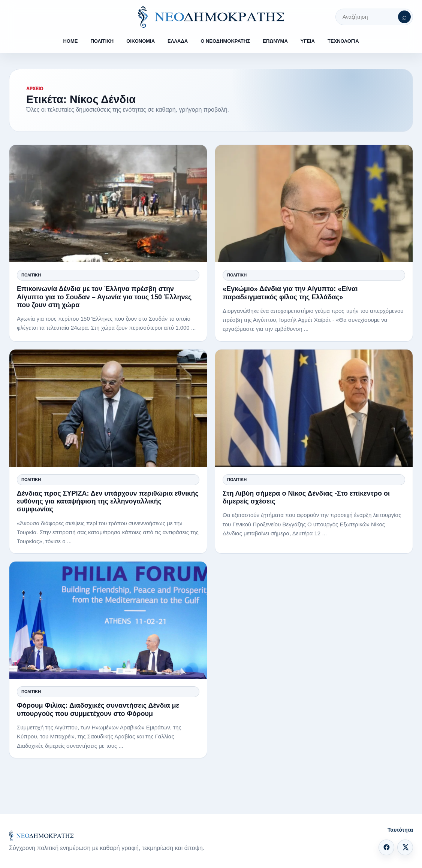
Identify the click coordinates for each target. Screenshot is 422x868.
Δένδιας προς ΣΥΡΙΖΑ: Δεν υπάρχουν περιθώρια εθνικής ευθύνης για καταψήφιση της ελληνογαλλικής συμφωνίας (108, 501)
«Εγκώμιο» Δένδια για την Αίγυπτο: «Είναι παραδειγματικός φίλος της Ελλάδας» (290, 293)
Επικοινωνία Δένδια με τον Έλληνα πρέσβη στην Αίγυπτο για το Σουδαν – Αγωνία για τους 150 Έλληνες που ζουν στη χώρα (104, 297)
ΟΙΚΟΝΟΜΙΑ (141, 41)
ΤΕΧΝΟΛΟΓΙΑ (343, 41)
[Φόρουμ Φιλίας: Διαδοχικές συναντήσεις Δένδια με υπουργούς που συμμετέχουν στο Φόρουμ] (108, 620)
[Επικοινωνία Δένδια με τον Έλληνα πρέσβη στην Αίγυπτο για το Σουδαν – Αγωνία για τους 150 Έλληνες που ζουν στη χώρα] (108, 204)
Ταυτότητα (400, 830)
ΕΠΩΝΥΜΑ (275, 41)
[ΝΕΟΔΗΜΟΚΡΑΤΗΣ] (211, 17)
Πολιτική (31, 275)
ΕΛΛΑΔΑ (178, 41)
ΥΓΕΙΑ (308, 41)
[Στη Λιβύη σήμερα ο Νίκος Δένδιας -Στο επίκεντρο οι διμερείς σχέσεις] (314, 408)
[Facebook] (386, 847)
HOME (70, 41)
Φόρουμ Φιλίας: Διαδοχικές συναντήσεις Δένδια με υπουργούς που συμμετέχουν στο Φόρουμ (98, 709)
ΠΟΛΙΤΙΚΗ (102, 41)
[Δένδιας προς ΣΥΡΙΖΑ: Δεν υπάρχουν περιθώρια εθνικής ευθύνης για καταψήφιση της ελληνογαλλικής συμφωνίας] (108, 408)
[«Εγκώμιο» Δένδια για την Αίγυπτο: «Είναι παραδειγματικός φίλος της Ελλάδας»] (314, 204)
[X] (405, 847)
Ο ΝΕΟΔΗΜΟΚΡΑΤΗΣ (225, 41)
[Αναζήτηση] (404, 17)
